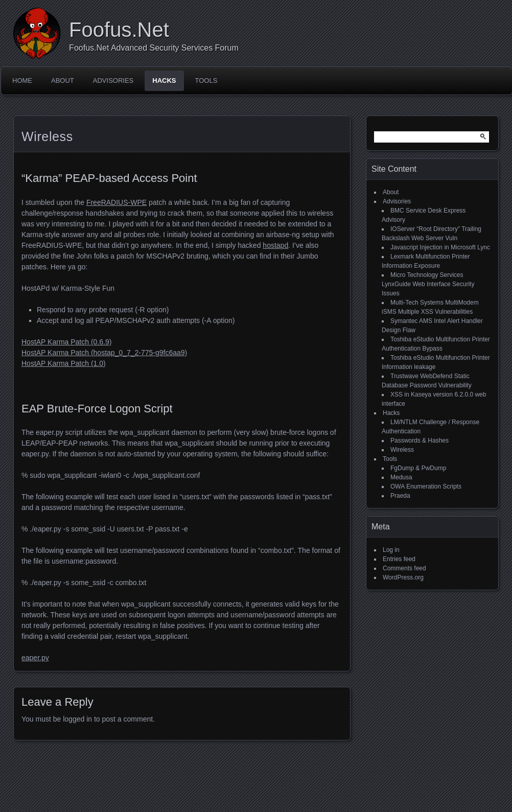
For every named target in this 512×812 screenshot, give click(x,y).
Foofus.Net (119, 30)
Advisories (113, 80)
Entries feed (399, 559)
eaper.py (35, 658)
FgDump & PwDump (418, 468)
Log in (391, 550)
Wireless (402, 450)
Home (22, 80)
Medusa (401, 477)
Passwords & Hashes (420, 440)
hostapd (275, 245)
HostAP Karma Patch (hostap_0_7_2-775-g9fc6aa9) (104, 353)
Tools (206, 80)
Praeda (400, 496)
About (63, 80)
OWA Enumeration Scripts (426, 486)
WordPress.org (403, 577)
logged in (77, 719)
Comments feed (404, 568)
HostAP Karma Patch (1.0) (64, 363)
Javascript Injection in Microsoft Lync (440, 247)
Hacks (164, 80)
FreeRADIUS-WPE (117, 202)
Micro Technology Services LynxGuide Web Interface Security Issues (428, 284)
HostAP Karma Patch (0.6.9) (66, 342)
